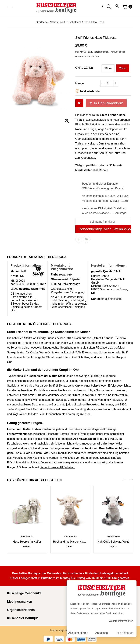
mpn (43, 284)
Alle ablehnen (125, 633)
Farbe (55, 275)
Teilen (79, 239)
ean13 (15, 284)
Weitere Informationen (121, 621)
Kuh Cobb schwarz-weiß (113, 542)
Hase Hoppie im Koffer (27, 542)
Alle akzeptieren (78, 633)
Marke (15, 271)
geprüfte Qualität (102, 271)
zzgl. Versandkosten (99, 52)
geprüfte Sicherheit (32, 289)
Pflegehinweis (60, 292)
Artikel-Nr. (17, 276)
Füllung (56, 284)
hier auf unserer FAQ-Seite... (58, 467)
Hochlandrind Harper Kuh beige (73, 542)
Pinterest (87, 239)
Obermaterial (60, 279)
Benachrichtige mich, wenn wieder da (105, 229)
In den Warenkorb (106, 103)
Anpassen (101, 633)
